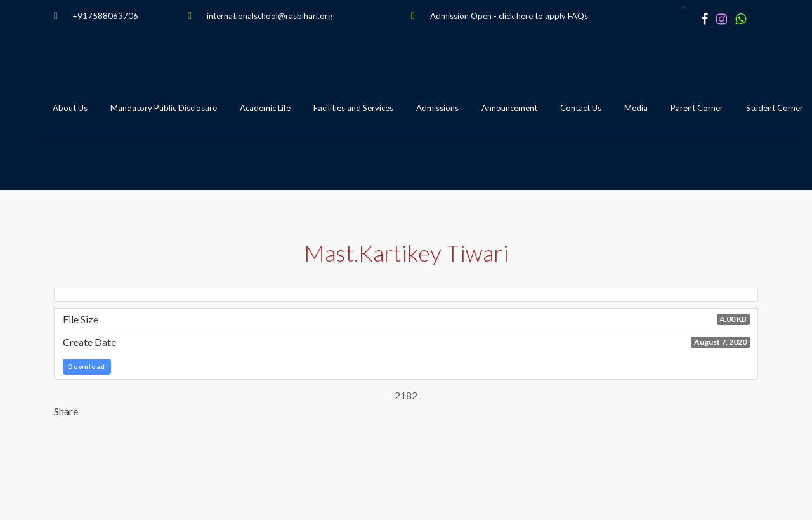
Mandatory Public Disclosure (164, 108)
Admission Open (461, 16)
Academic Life (265, 108)
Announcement (509, 108)
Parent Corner (697, 108)
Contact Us (581, 108)
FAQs (578, 16)
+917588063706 (106, 16)
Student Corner (775, 108)
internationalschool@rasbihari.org (270, 16)
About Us (70, 108)
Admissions (437, 108)
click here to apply (532, 16)
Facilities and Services (353, 108)
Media (636, 108)
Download (87, 366)
